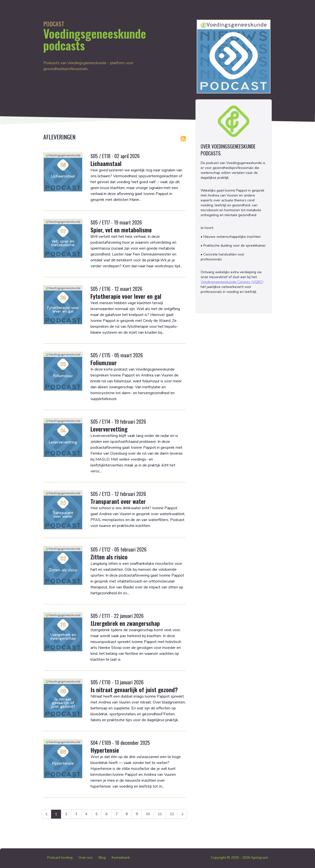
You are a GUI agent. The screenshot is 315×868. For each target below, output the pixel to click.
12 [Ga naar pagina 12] (172, 814)
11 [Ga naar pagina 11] (160, 814)
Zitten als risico (109, 557)
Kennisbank (121, 858)
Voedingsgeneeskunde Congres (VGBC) (232, 282)
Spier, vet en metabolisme (121, 230)
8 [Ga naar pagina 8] (127, 814)
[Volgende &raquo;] (182, 814)
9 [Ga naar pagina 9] (137, 814)
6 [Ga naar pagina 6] (106, 814)
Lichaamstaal (106, 163)
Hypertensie (105, 750)
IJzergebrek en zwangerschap (125, 623)
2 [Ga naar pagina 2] (66, 814)
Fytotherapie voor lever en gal (126, 296)
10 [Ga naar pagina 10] (148, 814)
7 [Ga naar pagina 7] (117, 814)
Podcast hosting (60, 858)
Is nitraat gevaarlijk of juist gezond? (134, 689)
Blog (102, 858)
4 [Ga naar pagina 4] (86, 814)
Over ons (86, 858)
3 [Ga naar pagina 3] (76, 814)
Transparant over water (118, 501)
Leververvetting (109, 429)
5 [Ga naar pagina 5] (96, 814)
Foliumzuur (104, 362)
